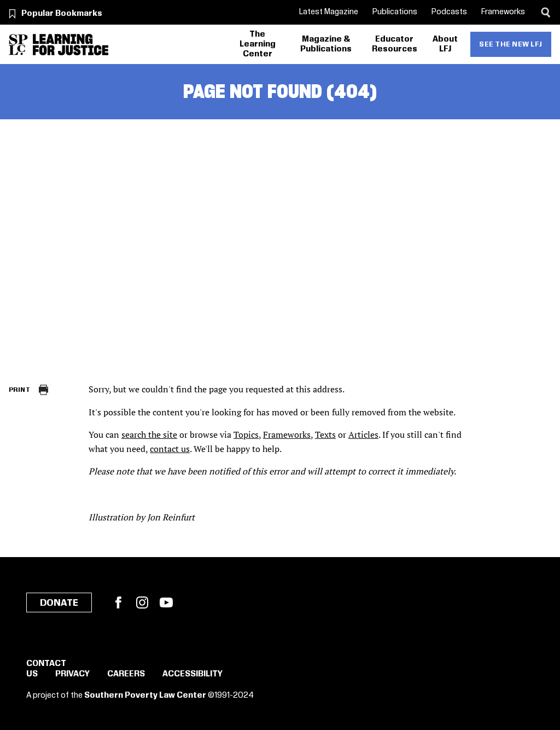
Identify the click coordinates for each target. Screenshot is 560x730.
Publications (395, 12)
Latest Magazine (329, 12)
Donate (59, 603)
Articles (363, 434)
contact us (170, 449)
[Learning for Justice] (71, 45)
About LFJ (445, 44)
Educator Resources (395, 44)
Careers (126, 674)
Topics (246, 434)
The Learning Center (258, 44)
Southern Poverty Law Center (145, 696)
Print (19, 390)
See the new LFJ (511, 44)
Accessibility (192, 674)
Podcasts (449, 12)
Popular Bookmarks (62, 14)
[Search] (546, 12)
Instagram (142, 602)
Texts (325, 434)
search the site (149, 434)
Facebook (118, 602)
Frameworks (503, 12)
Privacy (72, 674)
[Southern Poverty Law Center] (18, 45)
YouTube (166, 602)
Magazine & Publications (326, 44)
